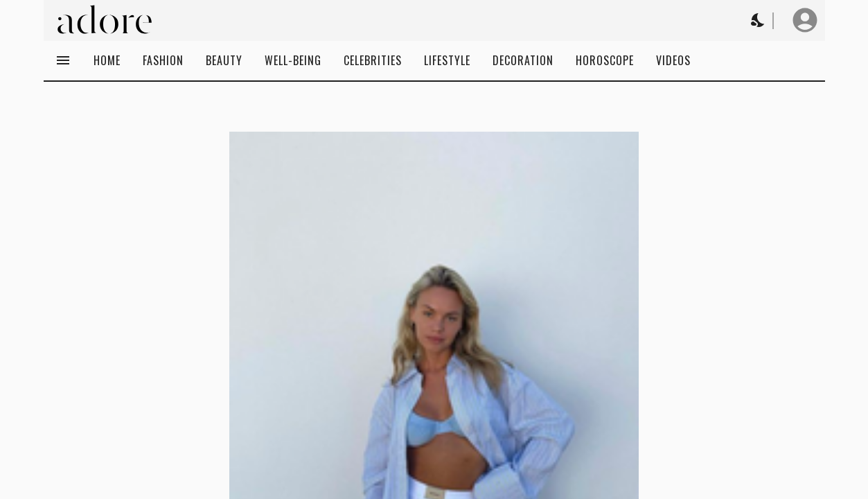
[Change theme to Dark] (759, 20)
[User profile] (805, 20)
